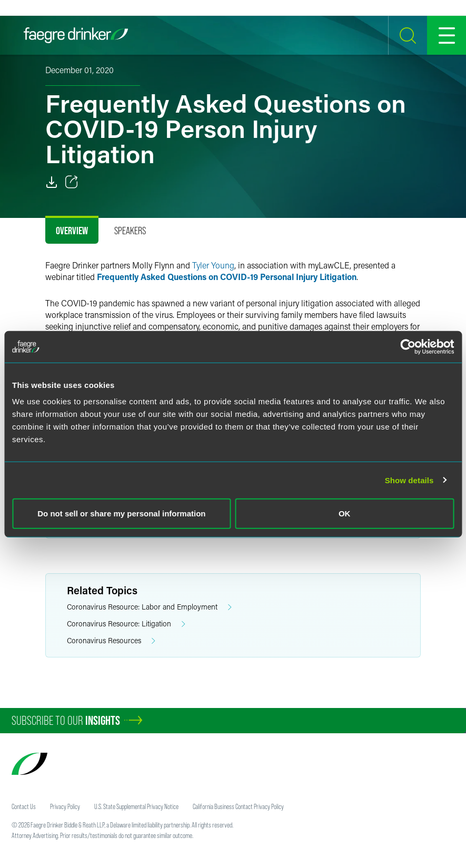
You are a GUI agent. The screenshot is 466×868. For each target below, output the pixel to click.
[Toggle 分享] (72, 182)
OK (345, 513)
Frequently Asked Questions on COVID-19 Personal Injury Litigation (227, 277)
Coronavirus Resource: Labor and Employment (149, 607)
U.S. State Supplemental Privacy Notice (136, 806)
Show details (409, 480)
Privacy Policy (65, 806)
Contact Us (24, 806)
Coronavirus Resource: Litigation (126, 624)
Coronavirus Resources (111, 641)
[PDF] (52, 182)
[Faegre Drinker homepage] (76, 35)
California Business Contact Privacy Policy (238, 806)
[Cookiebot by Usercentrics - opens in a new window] (408, 346)
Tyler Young (213, 265)
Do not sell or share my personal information (121, 513)
